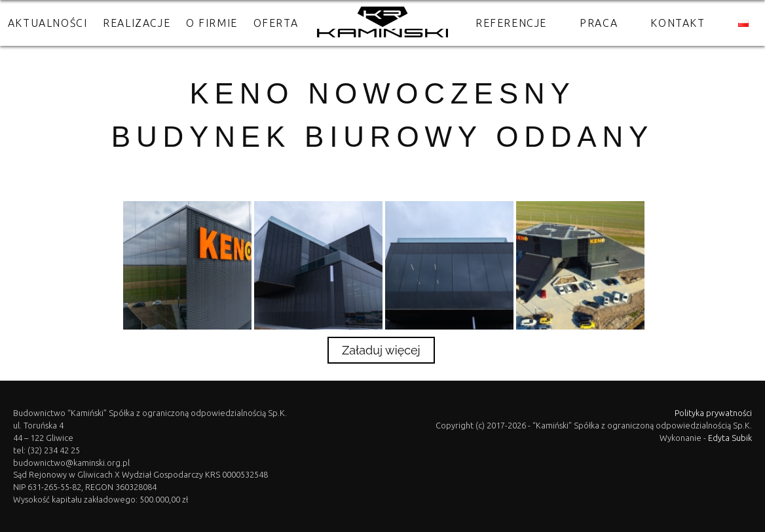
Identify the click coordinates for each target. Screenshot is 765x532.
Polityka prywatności (713, 413)
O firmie (212, 23)
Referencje (511, 23)
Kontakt (678, 23)
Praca (599, 23)
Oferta (276, 23)
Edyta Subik (730, 438)
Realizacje (137, 23)
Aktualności (48, 23)
